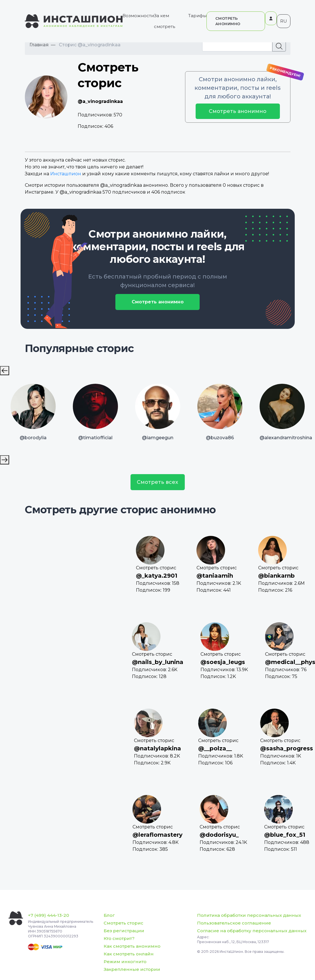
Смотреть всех (157, 482)
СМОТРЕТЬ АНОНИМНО (228, 21)
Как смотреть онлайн (129, 954)
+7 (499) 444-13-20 (49, 915)
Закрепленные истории (132, 969)
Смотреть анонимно (238, 111)
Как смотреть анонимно (132, 946)
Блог (109, 915)
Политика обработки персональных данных (249, 915)
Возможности (138, 16)
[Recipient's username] (237, 46)
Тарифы (197, 16)
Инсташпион (66, 174)
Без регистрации (124, 931)
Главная (39, 45)
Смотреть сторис (124, 923)
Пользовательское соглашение (234, 923)
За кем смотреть (164, 21)
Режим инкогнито (125, 962)
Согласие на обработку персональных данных (252, 931)
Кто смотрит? (119, 938)
